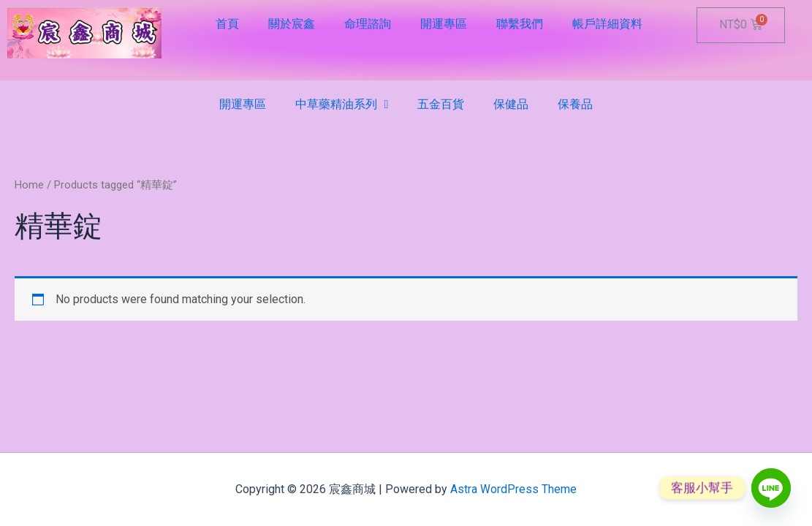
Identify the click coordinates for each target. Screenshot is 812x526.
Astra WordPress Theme (513, 489)
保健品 (511, 104)
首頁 (227, 24)
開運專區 (444, 24)
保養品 (575, 104)
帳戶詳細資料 (607, 24)
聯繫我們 (520, 24)
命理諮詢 (368, 24)
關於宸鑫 (292, 24)
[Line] (771, 488)
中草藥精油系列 (342, 104)
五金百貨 (441, 104)
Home (29, 185)
